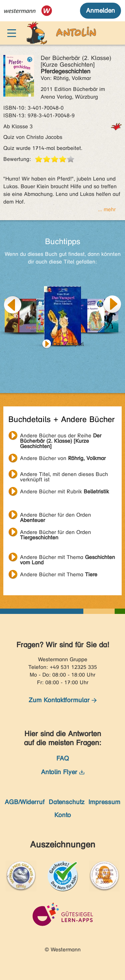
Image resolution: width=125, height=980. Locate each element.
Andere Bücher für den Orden (55, 516)
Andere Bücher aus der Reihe (61, 436)
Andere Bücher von (63, 458)
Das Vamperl (68, 344)
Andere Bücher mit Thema (67, 558)
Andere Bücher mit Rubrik (64, 491)
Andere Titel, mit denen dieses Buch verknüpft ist (64, 475)
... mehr (107, 209)
